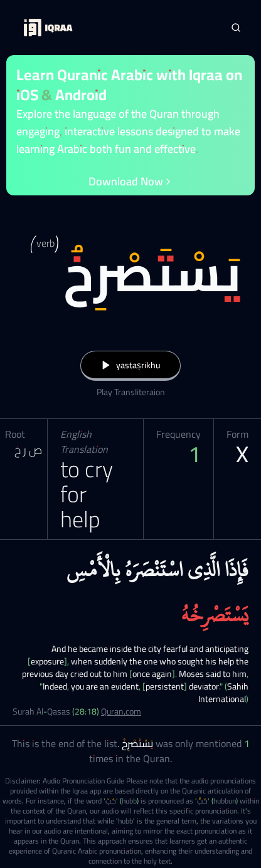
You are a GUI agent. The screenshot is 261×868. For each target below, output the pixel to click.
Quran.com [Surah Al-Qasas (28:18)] (121, 711)
